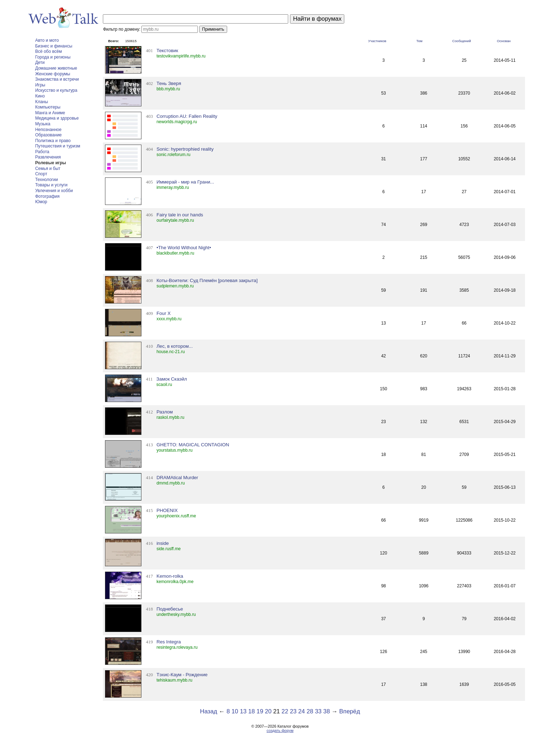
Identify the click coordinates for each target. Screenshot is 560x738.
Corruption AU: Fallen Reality (187, 116)
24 (302, 711)
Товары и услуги (51, 185)
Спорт (41, 174)
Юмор (41, 202)
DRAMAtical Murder (177, 478)
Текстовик (167, 51)
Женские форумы (52, 74)
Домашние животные (56, 68)
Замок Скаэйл (172, 379)
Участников (377, 41)
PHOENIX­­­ (167, 510)
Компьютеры (48, 107)
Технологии (46, 180)
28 (310, 711)
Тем (419, 41)
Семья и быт (48, 169)
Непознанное (48, 130)
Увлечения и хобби (54, 191)
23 (293, 711)
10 (235, 711)
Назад (209, 711)
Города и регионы (53, 57)
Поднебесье (170, 609)
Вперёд (350, 711)
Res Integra (169, 642)
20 (268, 711)
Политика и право (53, 141)
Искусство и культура (56, 90)
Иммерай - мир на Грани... (185, 182)
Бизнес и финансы (54, 46)
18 (252, 711)
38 (327, 711)
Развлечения (48, 157)
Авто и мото (47, 40)
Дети (40, 62)
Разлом (165, 412)
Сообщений (461, 41)
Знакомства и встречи (57, 79)
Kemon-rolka (170, 576)
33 (318, 711)
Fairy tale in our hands (180, 215)
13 (243, 711)
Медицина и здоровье (57, 118)
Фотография (47, 196)
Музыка (42, 124)
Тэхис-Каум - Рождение (182, 675)
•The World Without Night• (184, 248)
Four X (164, 313)
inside (162, 543)
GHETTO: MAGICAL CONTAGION (193, 445)
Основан (504, 41)
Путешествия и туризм (57, 146)
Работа (42, 152)
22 (285, 711)
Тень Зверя (169, 83)
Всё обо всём (48, 51)
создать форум (280, 731)
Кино (40, 96)
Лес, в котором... (175, 346)
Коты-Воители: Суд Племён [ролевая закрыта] (207, 280)
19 (260, 711)
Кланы (41, 102)
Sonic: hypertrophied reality (185, 149)
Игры (40, 85)
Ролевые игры (50, 163)
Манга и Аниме (50, 113)
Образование (48, 135)
